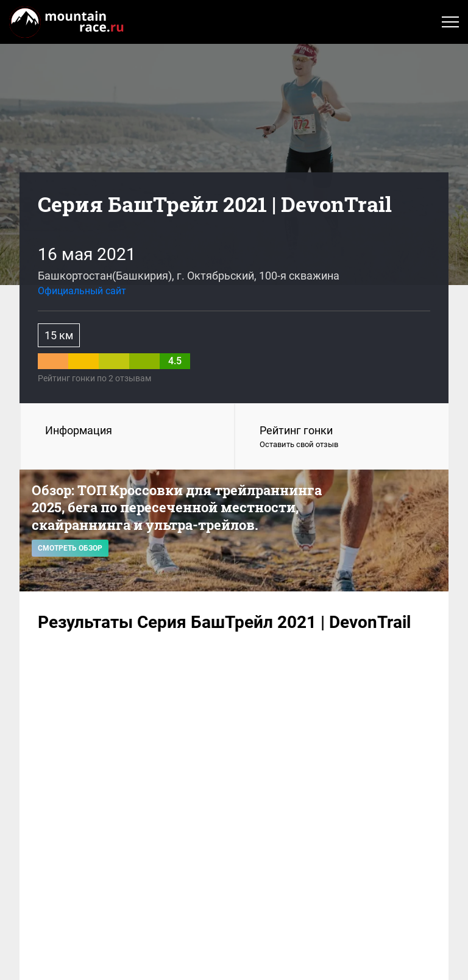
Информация (79, 430)
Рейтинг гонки (342, 437)
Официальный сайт (82, 291)
